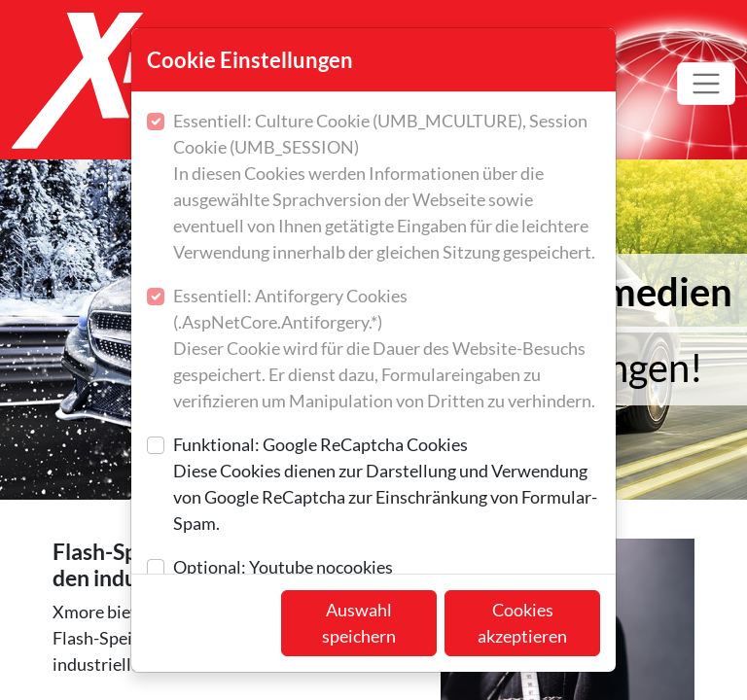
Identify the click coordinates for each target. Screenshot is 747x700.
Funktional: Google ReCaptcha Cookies (387, 485)
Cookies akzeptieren (522, 623)
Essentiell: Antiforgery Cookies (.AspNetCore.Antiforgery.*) (387, 350)
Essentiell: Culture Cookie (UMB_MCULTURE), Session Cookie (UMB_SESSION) (387, 188)
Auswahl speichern (359, 623)
